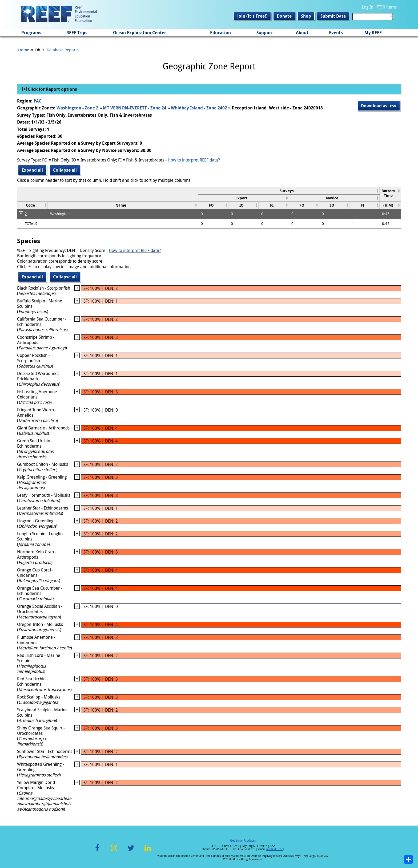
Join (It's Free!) (252, 16)
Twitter (131, 851)
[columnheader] (289, 191)
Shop (306, 16)
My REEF (373, 33)
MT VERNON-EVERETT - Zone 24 (135, 108)
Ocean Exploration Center (140, 33)
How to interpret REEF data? (194, 160)
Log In (367, 7)
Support (265, 33)
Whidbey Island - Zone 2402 (199, 108)
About (302, 33)
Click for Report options (52, 89)
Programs (31, 33)
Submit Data (333, 16)
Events (336, 33)
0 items (390, 7)
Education (220, 33)
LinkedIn (148, 851)
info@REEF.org (275, 849)
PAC (37, 101)
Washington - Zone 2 (77, 108)
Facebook (97, 851)
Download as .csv (379, 106)
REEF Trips (77, 33)
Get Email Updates (243, 840)
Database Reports (63, 50)
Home (24, 50)
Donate (284, 16)
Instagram (114, 851)
